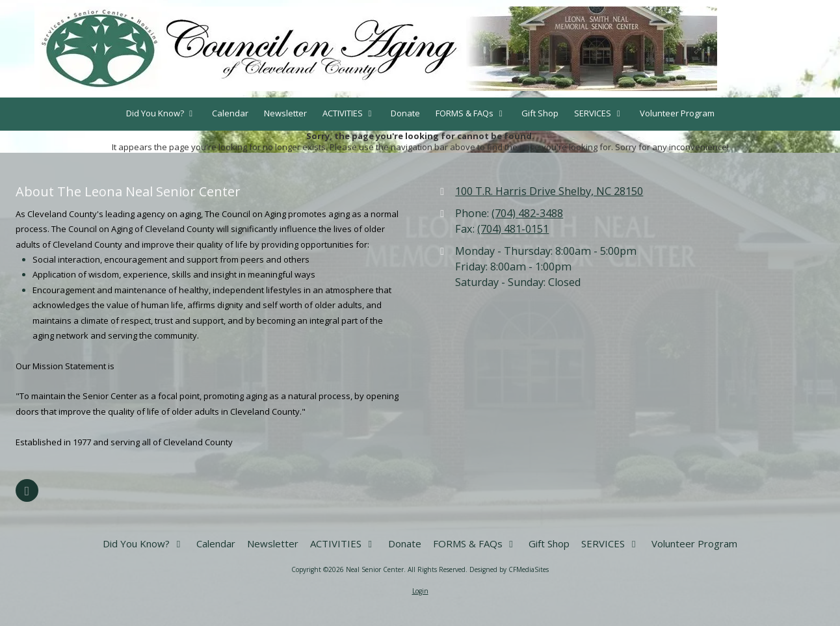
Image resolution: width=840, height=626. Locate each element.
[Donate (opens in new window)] (405, 114)
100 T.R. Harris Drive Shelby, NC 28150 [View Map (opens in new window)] (549, 191)
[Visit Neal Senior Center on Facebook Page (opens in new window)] (27, 490)
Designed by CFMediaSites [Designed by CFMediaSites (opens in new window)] (509, 569)
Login (420, 591)
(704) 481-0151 (513, 229)
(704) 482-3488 (527, 213)
